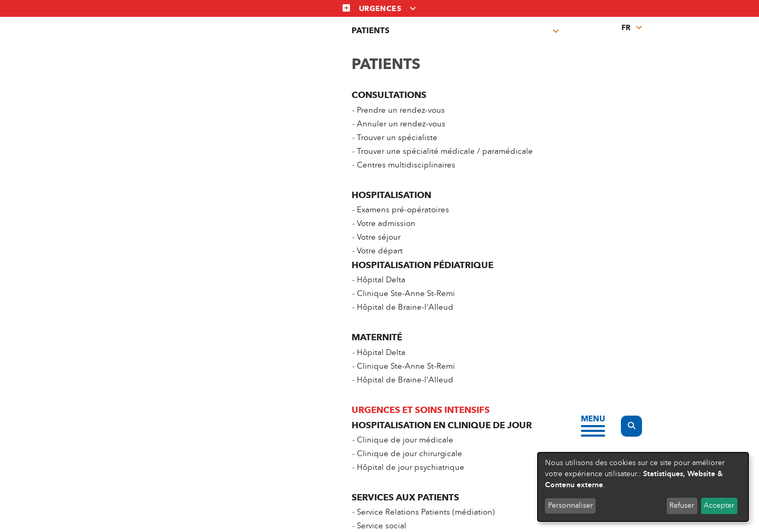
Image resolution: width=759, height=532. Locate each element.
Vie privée (237, 498)
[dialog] (643, 487)
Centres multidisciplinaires (379, 42)
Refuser (682, 505)
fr (626, 28)
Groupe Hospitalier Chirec (556, 427)
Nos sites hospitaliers (546, 406)
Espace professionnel (531, 42)
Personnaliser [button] (571, 505)
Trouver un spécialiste (241, 427)
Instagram (379, 516)
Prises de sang (458, 42)
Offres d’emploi (384, 427)
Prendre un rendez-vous (245, 406)
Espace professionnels (396, 447)
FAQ (514, 447)
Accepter (719, 505)
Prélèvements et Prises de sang (412, 406)
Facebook (357, 516)
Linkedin (402, 516)
